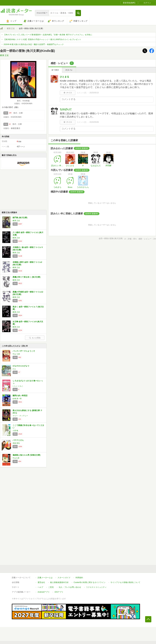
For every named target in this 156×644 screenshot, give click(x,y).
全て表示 (55, 70)
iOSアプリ (59, 592)
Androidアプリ (44, 592)
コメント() (81, 93)
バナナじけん (18, 440)
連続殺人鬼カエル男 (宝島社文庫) (26, 455)
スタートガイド (64, 578)
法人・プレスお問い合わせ (70, 587)
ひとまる (64, 77)
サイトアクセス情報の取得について (125, 582)
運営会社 (41, 582)
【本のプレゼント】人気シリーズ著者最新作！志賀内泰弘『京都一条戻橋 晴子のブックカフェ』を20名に (48, 35)
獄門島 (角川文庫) (20, 218)
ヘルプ (40, 587)
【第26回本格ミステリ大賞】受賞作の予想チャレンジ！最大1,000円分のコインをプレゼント (42, 39)
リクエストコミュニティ (96, 587)
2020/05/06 (94, 122)
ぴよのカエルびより (21, 366)
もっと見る (35, 338)
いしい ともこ (18, 386)
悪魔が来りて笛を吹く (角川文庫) (26, 277)
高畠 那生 (16, 443)
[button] (78, 13)
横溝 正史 (11, 28)
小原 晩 (15, 431)
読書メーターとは (45, 578)
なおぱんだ (66, 109)
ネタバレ (69, 70)
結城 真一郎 (17, 399)
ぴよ (14, 369)
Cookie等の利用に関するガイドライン (90, 582)
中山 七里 (16, 354)
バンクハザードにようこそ (24, 351)
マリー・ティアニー (20, 416)
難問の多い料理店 (20, 396)
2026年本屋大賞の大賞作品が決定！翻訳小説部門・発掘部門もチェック (34, 44)
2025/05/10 (94, 93)
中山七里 (16, 458)
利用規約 (79, 578)
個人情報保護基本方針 (59, 582)
